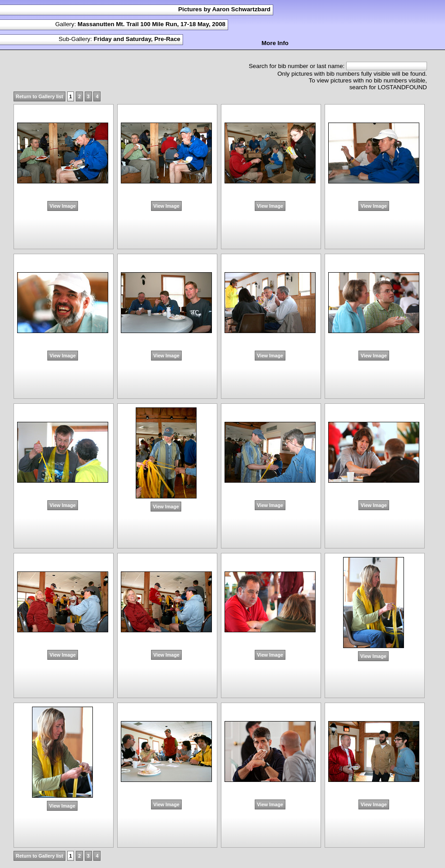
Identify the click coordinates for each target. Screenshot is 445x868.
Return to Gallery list (39, 96)
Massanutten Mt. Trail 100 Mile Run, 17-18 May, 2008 (151, 24)
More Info (275, 43)
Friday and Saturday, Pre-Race (137, 39)
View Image (63, 206)
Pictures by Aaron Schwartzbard (224, 9)
